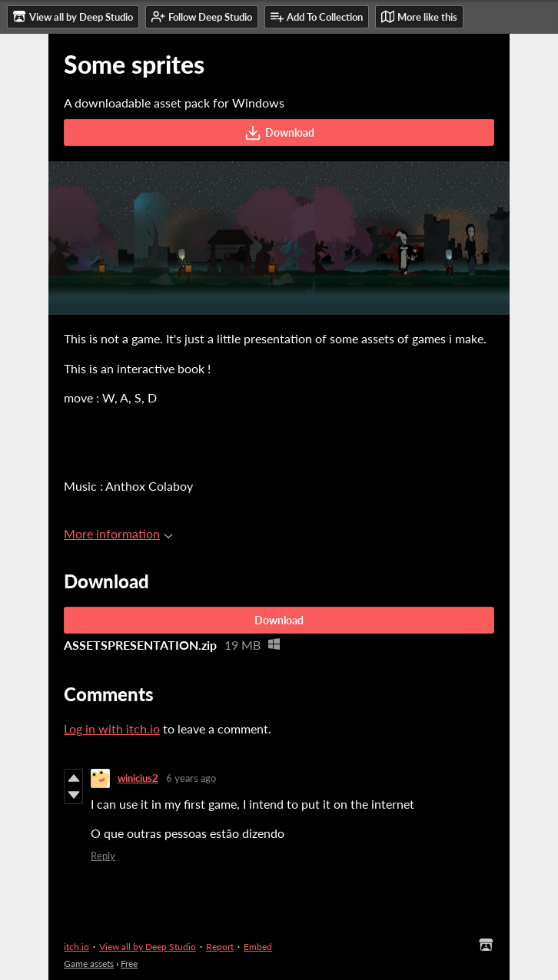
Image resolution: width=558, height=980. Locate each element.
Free (129, 963)
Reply (103, 856)
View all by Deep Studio (148, 947)
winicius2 (138, 778)
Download (279, 133)
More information (118, 533)
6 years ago (191, 778)
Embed (258, 947)
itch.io (76, 947)
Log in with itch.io (112, 728)
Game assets (89, 963)
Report (220, 947)
